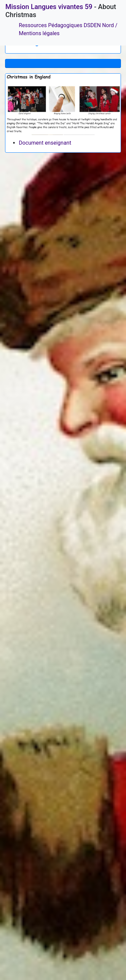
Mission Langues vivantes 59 (49, 7)
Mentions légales (39, 33)
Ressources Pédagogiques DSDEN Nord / (68, 25)
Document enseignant (45, 143)
